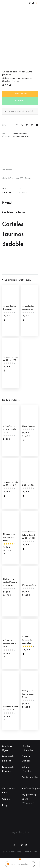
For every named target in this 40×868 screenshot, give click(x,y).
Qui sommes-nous (9, 791)
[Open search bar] (37, 3)
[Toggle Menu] (3, 3)
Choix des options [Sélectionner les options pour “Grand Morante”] (23, 440)
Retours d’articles (26, 769)
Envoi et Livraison (26, 759)
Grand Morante (28, 426)
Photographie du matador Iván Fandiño (10, 537)
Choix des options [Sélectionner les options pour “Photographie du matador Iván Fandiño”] (4, 555)
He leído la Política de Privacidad (20, 111)
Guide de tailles (30, 777)
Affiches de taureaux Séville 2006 (10, 644)
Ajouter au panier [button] (4, 371)
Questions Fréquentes (27, 748)
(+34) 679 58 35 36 (29, 797)
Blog (4, 805)
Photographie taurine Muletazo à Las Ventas (10, 582)
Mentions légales (7, 748)
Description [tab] (7, 170)
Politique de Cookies (8, 769)
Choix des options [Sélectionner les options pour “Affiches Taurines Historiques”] (4, 320)
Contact (6, 799)
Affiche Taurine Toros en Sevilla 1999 (9, 429)
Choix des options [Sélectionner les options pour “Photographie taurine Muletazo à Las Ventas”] (4, 599)
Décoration (17, 136)
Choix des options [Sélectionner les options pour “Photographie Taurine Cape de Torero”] (23, 711)
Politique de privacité (8, 759)
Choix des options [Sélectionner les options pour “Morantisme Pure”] (23, 599)
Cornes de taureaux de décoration (27, 640)
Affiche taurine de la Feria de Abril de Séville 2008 (29, 535)
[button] (20, 100)
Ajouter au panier (20, 94)
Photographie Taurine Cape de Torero (29, 694)
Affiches (25, 136)
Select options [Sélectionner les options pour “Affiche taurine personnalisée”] (23, 320)
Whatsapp (21, 100)
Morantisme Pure (29, 585)
